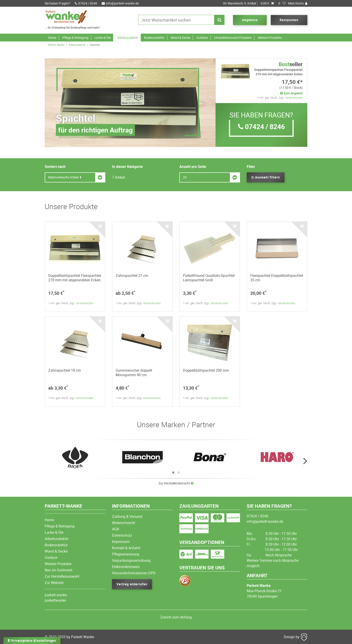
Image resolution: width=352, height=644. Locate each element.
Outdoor (202, 38)
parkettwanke (55, 600)
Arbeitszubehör (127, 38)
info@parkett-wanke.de (120, 3)
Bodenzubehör (154, 38)
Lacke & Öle (103, 38)
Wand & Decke (180, 38)
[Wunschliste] (282, 3)
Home (52, 38)
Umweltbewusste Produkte (233, 38)
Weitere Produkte (270, 38)
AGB (115, 529)
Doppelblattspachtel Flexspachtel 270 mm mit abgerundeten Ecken (75, 278)
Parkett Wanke (56, 45)
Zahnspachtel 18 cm (65, 370)
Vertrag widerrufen (132, 584)
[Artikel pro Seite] (210, 177)
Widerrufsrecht (124, 523)
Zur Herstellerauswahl (62, 576)
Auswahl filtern (266, 177)
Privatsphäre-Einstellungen (32, 641)
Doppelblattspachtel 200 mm (206, 370)
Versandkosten (294, 98)
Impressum (121, 542)
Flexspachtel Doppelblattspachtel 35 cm (277, 278)
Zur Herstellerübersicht (176, 483)
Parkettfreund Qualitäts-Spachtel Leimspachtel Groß (209, 278)
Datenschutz (122, 535)
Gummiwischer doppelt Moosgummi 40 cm (134, 373)
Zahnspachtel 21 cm (132, 275)
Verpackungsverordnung (131, 560)
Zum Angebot (291, 93)
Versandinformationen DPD (134, 573)
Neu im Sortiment (58, 570)
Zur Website (54, 583)
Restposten (289, 20)
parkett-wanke (56, 595)
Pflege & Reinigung (75, 38)
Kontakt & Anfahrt (126, 548)
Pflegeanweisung (126, 554)
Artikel (249, 3)
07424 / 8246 (86, 3)
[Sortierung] (75, 177)
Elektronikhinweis (126, 567)
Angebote (250, 20)
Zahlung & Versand (127, 516)
